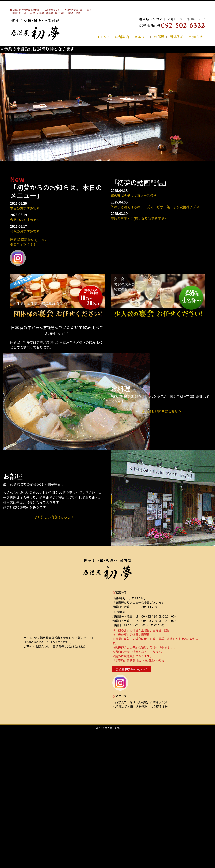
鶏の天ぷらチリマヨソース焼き (134, 195)
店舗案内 (122, 37)
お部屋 (159, 37)
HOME (104, 37)
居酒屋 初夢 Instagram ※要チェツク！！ (28, 242)
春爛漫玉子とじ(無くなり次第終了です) (140, 218)
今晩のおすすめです (25, 220)
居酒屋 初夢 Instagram (132, 669)
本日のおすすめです (25, 208)
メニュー (141, 37)
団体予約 (177, 37)
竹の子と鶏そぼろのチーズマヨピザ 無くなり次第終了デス (155, 207)
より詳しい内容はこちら (161, 411)
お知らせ (196, 37)
